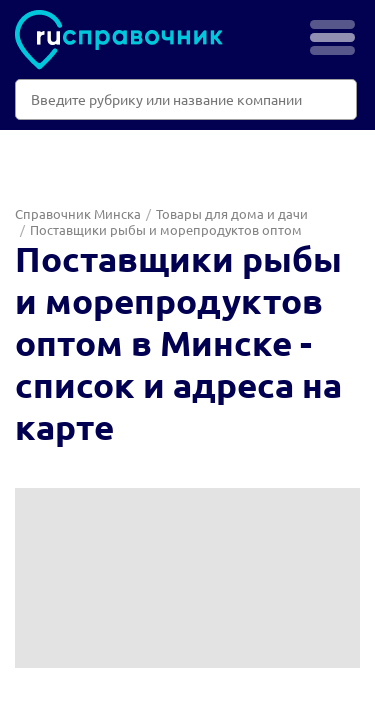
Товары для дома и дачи (232, 213)
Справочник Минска (78, 213)
